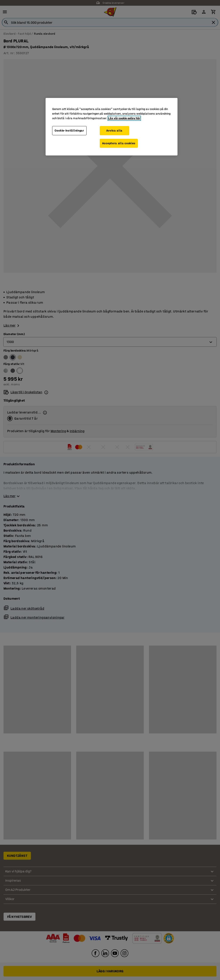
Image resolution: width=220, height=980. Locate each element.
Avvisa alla (114, 131)
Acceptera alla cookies (119, 143)
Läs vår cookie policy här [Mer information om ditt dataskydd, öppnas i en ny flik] (124, 118)
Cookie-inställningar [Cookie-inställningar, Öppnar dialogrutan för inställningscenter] (69, 131)
